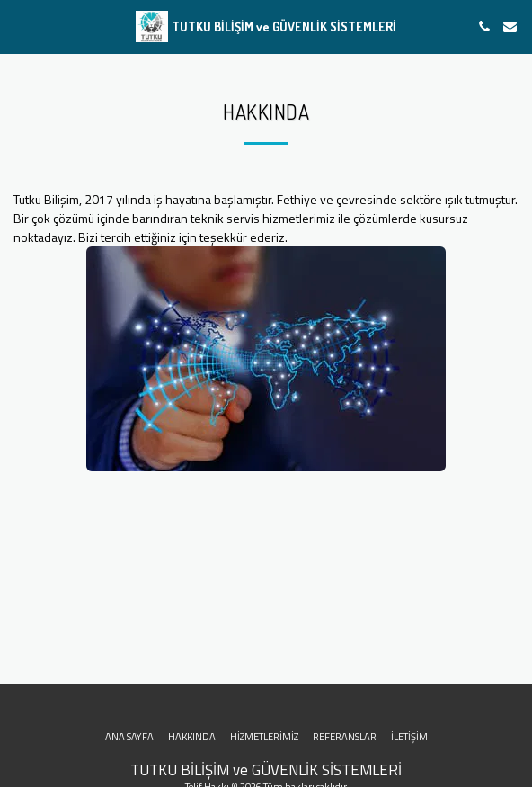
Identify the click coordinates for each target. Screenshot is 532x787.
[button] (20, 26)
